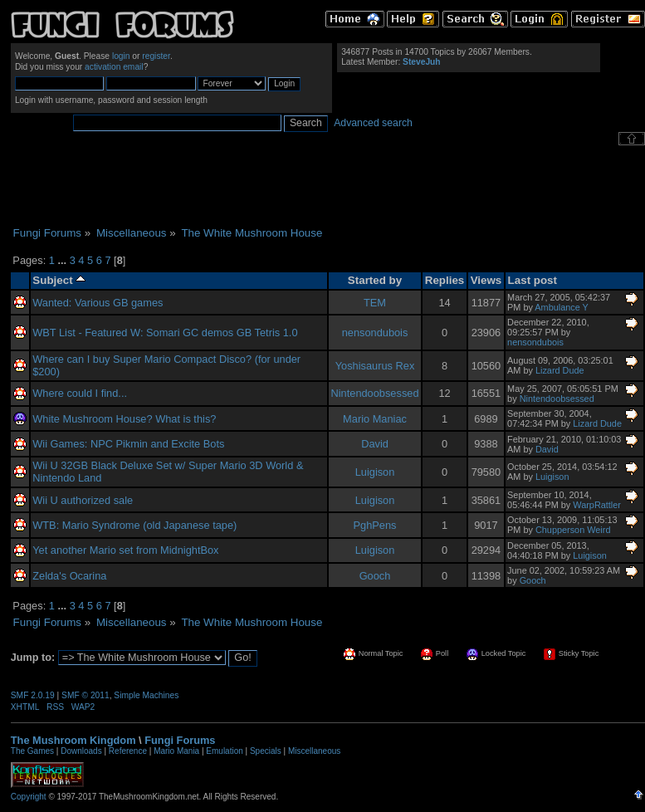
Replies (445, 280)
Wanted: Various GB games (98, 303)
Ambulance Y (562, 307)
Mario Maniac (375, 419)
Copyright (29, 797)
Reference (128, 751)
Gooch (375, 576)
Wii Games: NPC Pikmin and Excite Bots (128, 444)
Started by (375, 280)
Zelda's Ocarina (69, 576)
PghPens (375, 525)
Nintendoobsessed (375, 393)
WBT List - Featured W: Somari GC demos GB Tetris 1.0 (165, 333)
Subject (59, 280)
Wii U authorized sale (83, 500)
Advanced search (373, 123)
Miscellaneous (314, 751)
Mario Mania (176, 751)
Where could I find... (80, 393)
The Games (32, 751)
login (121, 56)
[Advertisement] (328, 186)
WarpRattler (597, 505)
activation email (114, 67)
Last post (533, 280)
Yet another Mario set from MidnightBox (125, 550)
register (156, 56)
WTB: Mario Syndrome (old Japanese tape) (134, 525)
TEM (375, 303)
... (63, 260)
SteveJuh (422, 62)
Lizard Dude (560, 370)
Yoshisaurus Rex (375, 366)
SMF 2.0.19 (33, 695)
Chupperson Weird (573, 530)
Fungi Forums (180, 740)
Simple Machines (146, 695)
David (375, 444)
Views (486, 280)
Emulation (224, 751)
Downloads (81, 751)
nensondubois (375, 333)
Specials (266, 751)
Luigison (375, 472)
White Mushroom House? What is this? (124, 419)
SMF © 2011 (86, 695)
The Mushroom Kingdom (73, 740)
